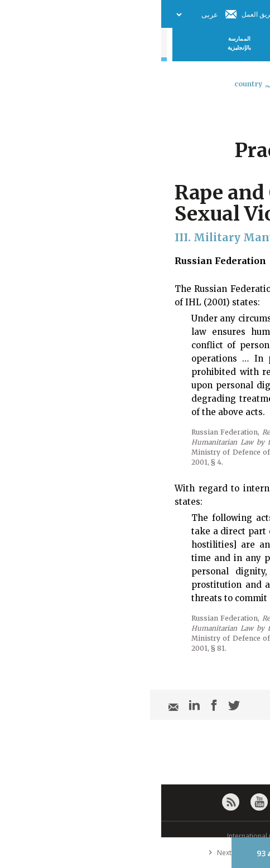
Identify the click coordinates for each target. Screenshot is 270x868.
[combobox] (252, 113)
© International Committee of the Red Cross (135, 836)
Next (56, 853)
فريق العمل (97, 14)
